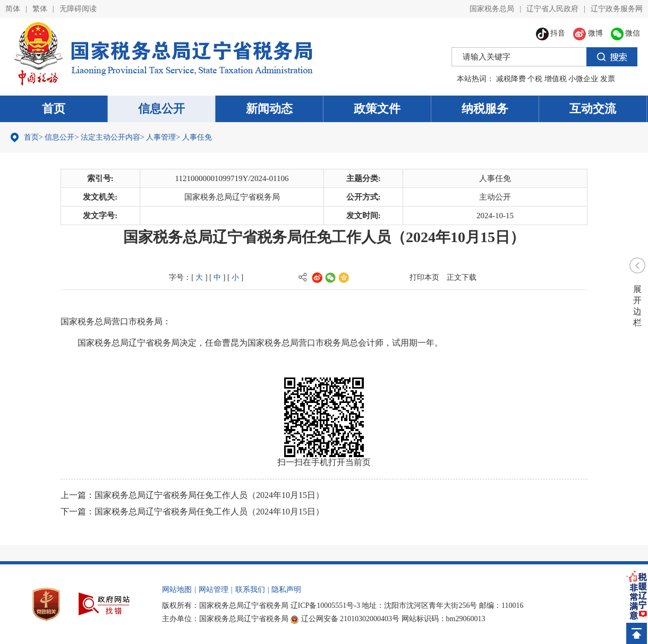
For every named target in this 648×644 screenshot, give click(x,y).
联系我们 (250, 590)
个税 (535, 79)
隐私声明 (286, 590)
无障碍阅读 (78, 9)
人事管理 (161, 137)
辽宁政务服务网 (617, 9)
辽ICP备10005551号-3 (325, 606)
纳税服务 (485, 109)
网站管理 (214, 590)
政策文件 (377, 109)
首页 (54, 109)
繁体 (40, 9)
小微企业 (583, 79)
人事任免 (197, 137)
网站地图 (177, 590)
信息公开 (161, 109)
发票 (608, 79)
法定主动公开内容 (110, 137)
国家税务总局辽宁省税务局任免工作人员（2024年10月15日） (209, 495)
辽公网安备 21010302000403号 (345, 619)
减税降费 (511, 79)
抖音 (551, 33)
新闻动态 (269, 109)
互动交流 (593, 109)
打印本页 (424, 277)
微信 (626, 33)
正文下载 (462, 277)
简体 (13, 9)
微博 (588, 33)
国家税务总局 (492, 9)
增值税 (556, 79)
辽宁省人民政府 (552, 9)
